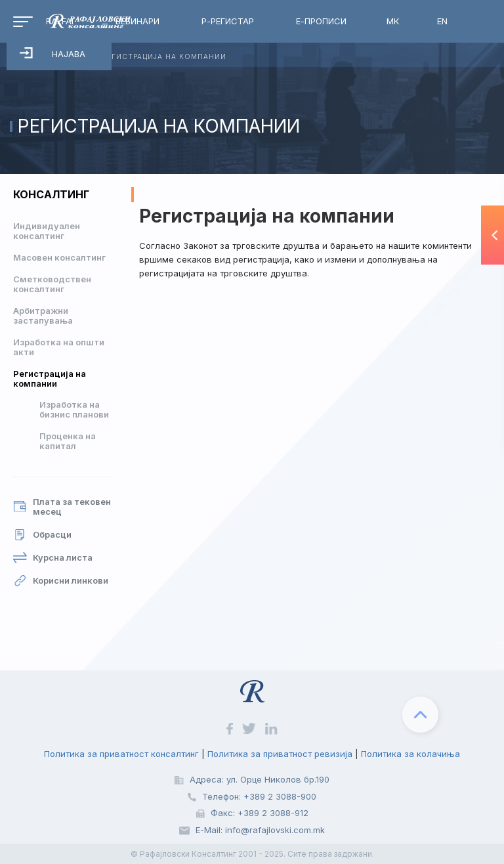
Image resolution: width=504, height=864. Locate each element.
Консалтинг (51, 194)
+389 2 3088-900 (280, 796)
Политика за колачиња (410, 754)
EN (442, 21)
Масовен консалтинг (59, 257)
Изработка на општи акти (59, 347)
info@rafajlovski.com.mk (275, 830)
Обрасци (42, 535)
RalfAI (60, 21)
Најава (52, 53)
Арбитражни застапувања (43, 315)
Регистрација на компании (50, 378)
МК (393, 21)
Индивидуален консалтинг (47, 231)
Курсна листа (53, 558)
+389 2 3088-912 (273, 813)
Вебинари (137, 21)
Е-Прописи (321, 21)
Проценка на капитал (68, 441)
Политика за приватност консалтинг (121, 754)
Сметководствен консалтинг (52, 284)
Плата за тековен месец (62, 507)
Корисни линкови (61, 581)
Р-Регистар (228, 21)
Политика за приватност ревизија (280, 754)
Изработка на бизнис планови (74, 409)
